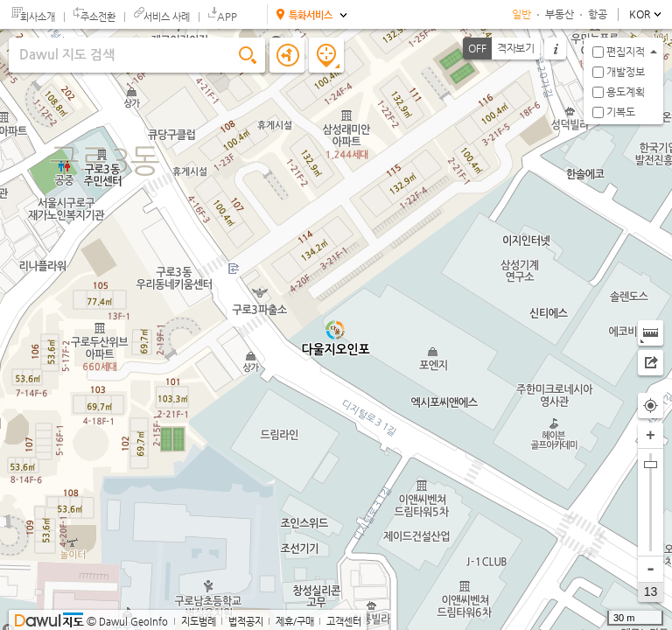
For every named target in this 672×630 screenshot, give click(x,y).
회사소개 (38, 17)
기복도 (621, 112)
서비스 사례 (167, 17)
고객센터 (344, 622)
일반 (521, 14)
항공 (598, 14)
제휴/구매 (295, 622)
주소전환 (98, 17)
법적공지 (246, 622)
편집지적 (626, 52)
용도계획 (626, 92)
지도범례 (199, 622)
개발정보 (626, 72)
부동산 (560, 14)
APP (227, 17)
